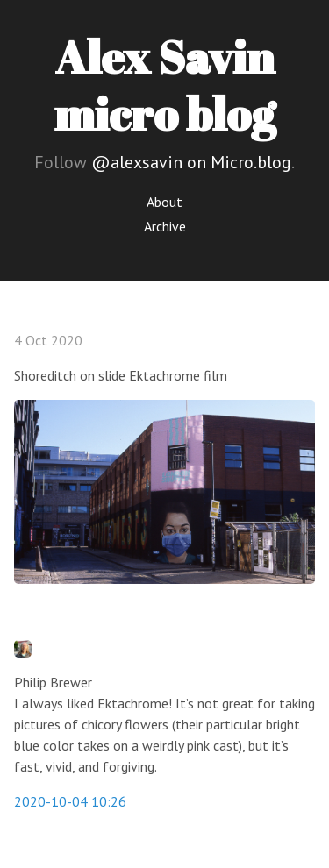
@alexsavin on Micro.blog (191, 162)
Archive (165, 226)
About (164, 202)
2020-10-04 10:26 (70, 801)
